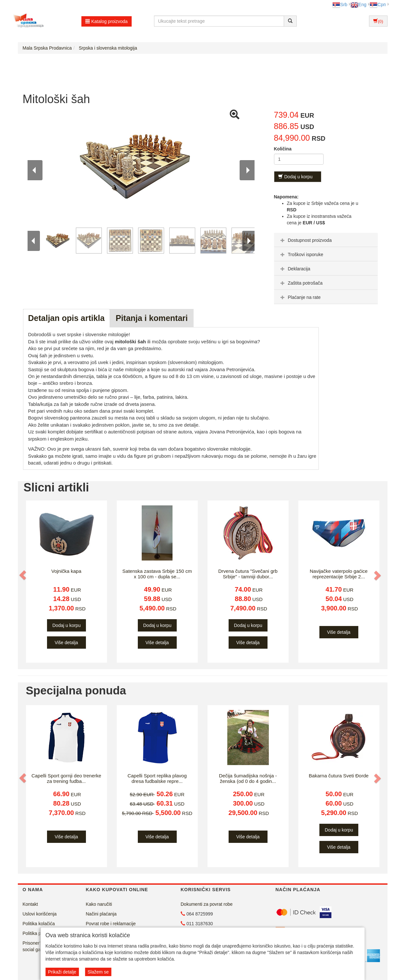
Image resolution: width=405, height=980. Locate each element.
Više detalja (66, 643)
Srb (340, 5)
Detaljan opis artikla (66, 318)
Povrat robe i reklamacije (111, 924)
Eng (358, 5)
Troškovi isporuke (301, 254)
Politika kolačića (39, 924)
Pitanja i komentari (152, 318)
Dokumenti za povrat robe (207, 904)
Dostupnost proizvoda (305, 240)
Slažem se (98, 972)
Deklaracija (295, 269)
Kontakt (30, 904)
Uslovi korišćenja (40, 914)
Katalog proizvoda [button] (107, 21)
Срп (378, 5)
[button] (23, 575)
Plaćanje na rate (300, 297)
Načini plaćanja (101, 914)
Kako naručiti (99, 904)
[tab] (326, 240)
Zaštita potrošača (301, 283)
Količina (283, 149)
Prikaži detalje (62, 972)
